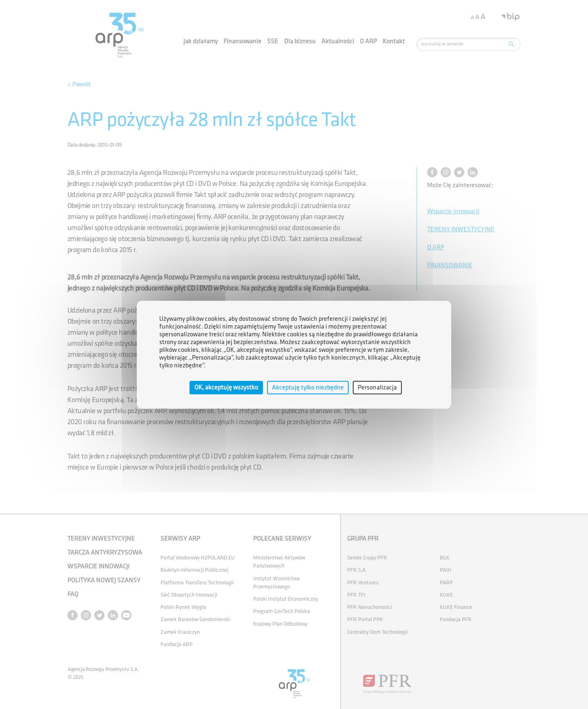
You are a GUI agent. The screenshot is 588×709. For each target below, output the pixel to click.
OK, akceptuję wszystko (226, 387)
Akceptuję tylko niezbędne (308, 387)
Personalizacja (377, 387)
